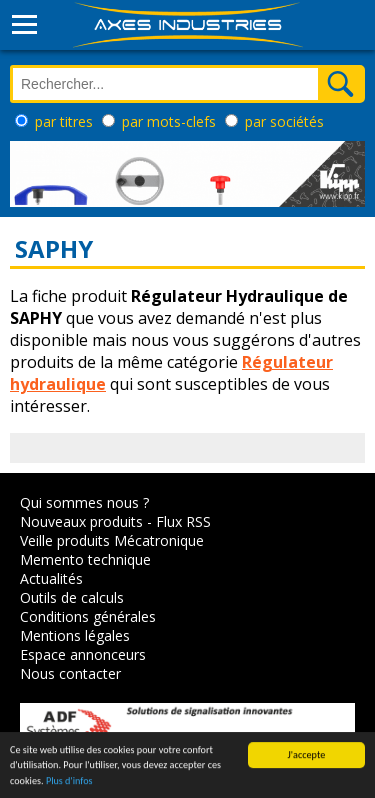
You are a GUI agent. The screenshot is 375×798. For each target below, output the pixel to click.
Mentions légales (75, 635)
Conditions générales (88, 616)
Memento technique (85, 559)
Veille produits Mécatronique (112, 540)
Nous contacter (70, 673)
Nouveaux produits (81, 521)
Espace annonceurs (83, 654)
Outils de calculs (72, 597)
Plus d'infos (69, 781)
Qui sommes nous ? (84, 502)
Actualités (51, 578)
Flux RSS (183, 521)
